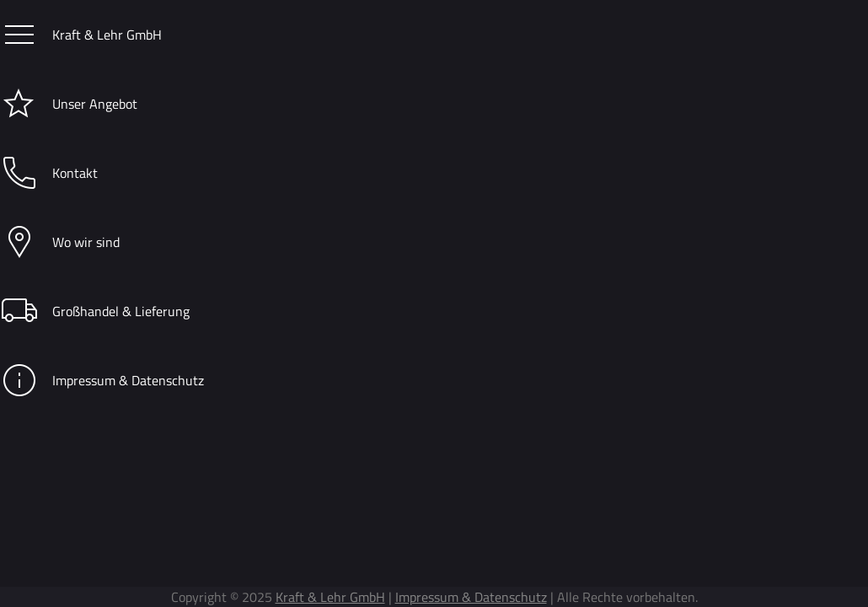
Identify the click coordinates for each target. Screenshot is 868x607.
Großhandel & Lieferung (95, 310)
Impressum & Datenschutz (102, 379)
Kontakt (49, 172)
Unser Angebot (69, 103)
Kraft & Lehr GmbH (81, 34)
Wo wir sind (60, 241)
